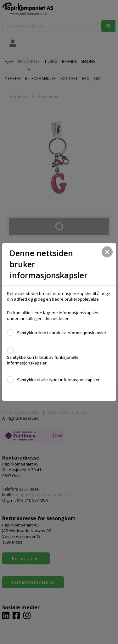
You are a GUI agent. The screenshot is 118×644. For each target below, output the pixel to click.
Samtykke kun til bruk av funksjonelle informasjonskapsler (43, 360)
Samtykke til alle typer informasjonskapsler (58, 380)
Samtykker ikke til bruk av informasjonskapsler (62, 333)
